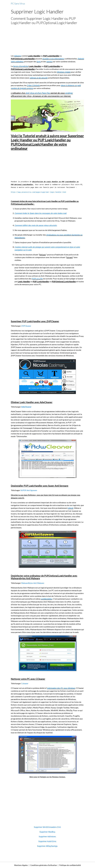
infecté (71, 508)
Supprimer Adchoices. (48, 836)
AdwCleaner (26, 407)
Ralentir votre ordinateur (21, 62)
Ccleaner (25, 683)
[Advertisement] (47, 40)
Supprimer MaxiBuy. (48, 832)
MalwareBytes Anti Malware (33, 583)
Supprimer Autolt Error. (47, 841)
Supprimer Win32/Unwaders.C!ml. (47, 827)
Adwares (18, 56)
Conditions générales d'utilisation (43, 865)
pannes (57, 62)
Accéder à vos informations (54, 59)
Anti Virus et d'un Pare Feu (38, 93)
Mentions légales (19, 865)
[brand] (18, 4)
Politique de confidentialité (71, 865)
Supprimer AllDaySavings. (47, 846)
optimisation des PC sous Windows (62, 688)
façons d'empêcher (21, 66)
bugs (46, 62)
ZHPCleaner (26, 326)
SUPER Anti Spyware (29, 490)
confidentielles (47, 599)
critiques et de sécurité (39, 78)
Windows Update (64, 72)
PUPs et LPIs (37, 279)
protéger (69, 93)
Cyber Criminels (33, 85)
